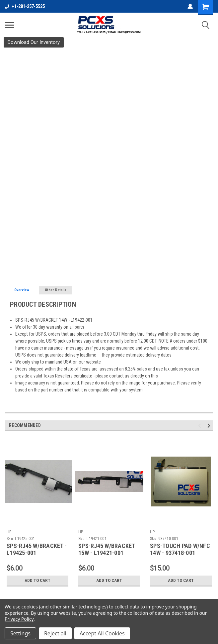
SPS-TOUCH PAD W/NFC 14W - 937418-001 (180, 549)
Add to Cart (38, 581)
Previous (201, 426)
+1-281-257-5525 (25, 6)
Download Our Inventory (34, 42)
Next (210, 426)
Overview (22, 290)
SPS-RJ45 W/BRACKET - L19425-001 (37, 549)
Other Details (56, 290)
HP (9, 532)
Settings (20, 633)
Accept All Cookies (102, 633)
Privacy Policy (19, 619)
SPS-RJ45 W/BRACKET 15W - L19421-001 (107, 549)
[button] (34, 42)
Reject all (55, 633)
